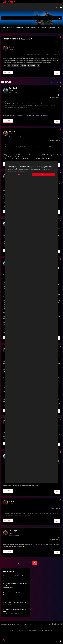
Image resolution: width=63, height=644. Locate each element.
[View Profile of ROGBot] (58, 54)
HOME (10, 624)
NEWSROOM (16, 624)
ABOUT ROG (4, 624)
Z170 (5, 578)
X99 (39, 27)
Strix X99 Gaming (32, 66)
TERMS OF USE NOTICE (15, 630)
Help (56, 7)
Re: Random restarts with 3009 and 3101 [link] (51, 27)
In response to (15, 93)
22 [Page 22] (29, 563)
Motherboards (20, 27)
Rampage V (23, 66)
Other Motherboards (8, 588)
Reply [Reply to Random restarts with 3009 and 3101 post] (57, 73)
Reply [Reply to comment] (57, 122)
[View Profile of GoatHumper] (13, 531)
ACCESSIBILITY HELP (25, 624)
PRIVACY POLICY (25, 630)
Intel (9, 66)
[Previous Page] (18, 563)
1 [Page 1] (23, 563)
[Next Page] (45, 563)
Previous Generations (30, 27)
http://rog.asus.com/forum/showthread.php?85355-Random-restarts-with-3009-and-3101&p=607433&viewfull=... (29, 159)
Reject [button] (20, 174)
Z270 (5, 605)
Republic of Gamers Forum (8, 27)
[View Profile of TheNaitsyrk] (13, 88)
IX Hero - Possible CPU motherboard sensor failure (15, 602)
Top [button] (4, 640)
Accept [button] (43, 174)
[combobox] (31, 18)
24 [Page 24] (40, 563)
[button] (5, 72)
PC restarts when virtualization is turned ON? (13, 576)
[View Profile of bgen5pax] (12, 131)
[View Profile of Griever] (11, 47)
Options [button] (4, 31)
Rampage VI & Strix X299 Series (10, 597)
